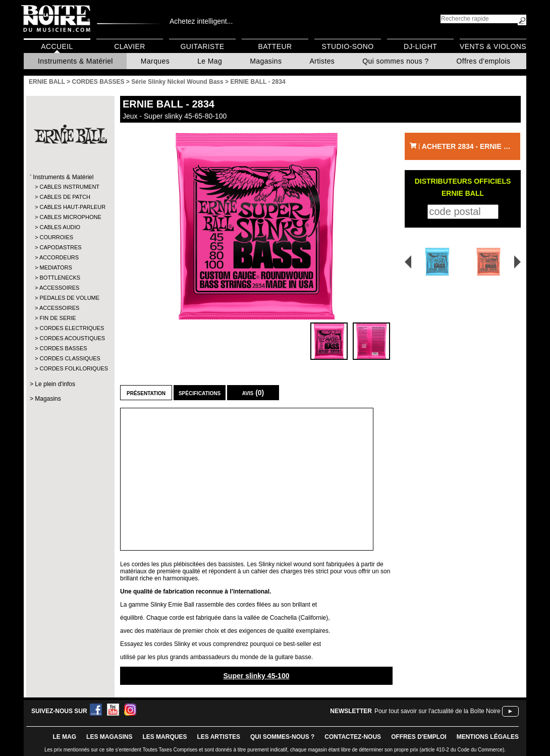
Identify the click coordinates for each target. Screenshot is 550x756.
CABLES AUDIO (60, 227)
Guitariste (203, 46)
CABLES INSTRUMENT (69, 187)
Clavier (130, 46)
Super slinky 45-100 (256, 676)
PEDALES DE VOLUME (69, 298)
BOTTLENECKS (60, 278)
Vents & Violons (493, 46)
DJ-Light (420, 46)
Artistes (322, 61)
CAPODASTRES (60, 247)
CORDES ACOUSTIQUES (70, 338)
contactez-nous (353, 737)
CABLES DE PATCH (65, 197)
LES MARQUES (164, 737)
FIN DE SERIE (58, 318)
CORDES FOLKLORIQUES (70, 368)
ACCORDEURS (59, 257)
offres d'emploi (419, 737)
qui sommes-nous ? (282, 737)
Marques (155, 61)
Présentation (146, 393)
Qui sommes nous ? (395, 61)
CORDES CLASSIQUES (70, 358)
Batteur (275, 46)
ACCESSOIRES (59, 288)
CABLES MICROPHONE (70, 217)
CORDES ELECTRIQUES (70, 328)
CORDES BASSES (63, 348)
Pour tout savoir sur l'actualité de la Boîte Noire (437, 711)
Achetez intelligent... (201, 21)
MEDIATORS (56, 267)
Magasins (266, 61)
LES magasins (109, 737)
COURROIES (56, 237)
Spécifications (200, 393)
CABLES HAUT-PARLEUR (70, 207)
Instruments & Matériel (75, 61)
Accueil (57, 46)
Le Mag (210, 61)
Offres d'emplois (484, 61)
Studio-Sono (347, 46)
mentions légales (488, 737)
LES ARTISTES (218, 737)
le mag (64, 737)
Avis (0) (253, 393)
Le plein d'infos (55, 384)
